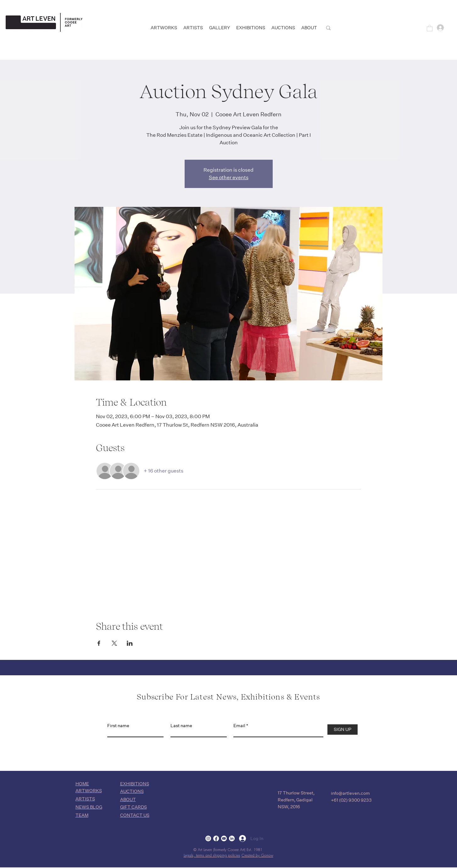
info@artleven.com (350, 793)
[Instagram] (208, 838)
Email (239, 726)
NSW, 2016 (289, 807)
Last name (181, 726)
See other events (229, 177)
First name (118, 726)
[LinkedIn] (232, 838)
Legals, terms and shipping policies (212, 855)
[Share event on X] (114, 643)
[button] (430, 28)
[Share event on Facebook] (99, 643)
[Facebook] (216, 838)
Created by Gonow (257, 855)
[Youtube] (224, 838)
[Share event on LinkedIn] (130, 643)
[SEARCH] (355, 28)
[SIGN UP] (343, 730)
